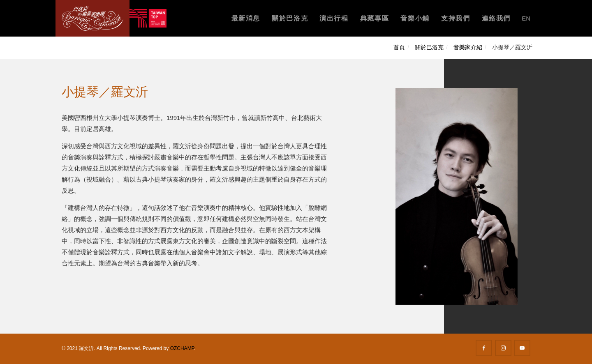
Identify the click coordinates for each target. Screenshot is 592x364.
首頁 (399, 47)
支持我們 (456, 18)
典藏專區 (375, 18)
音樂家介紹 (468, 47)
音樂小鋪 (415, 18)
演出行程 (334, 18)
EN (526, 18)
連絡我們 (496, 18)
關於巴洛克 (290, 18)
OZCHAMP (182, 348)
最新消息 (246, 18)
